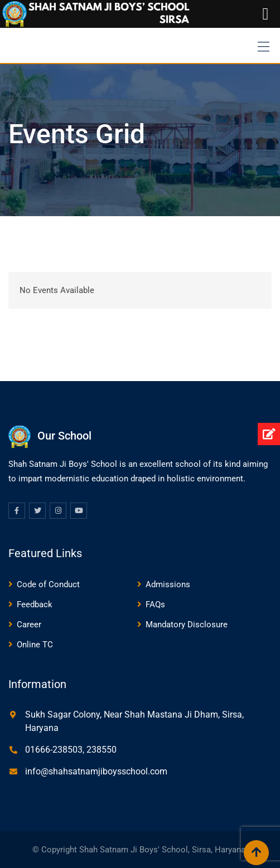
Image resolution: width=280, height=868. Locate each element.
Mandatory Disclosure (187, 625)
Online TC (35, 645)
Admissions (168, 584)
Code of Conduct (48, 584)
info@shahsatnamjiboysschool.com (96, 771)
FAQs (155, 604)
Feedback (35, 604)
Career (29, 625)
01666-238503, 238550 (71, 750)
